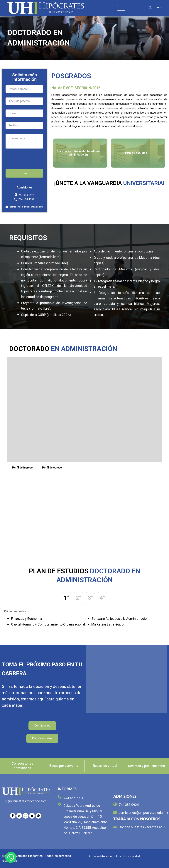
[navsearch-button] (150, 8)
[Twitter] (19, 815)
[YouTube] (32, 815)
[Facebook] (13, 815)
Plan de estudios (42, 739)
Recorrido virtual (105, 766)
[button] (11, 857)
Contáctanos (42, 726)
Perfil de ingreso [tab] (22, 468)
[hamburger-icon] (121, 8)
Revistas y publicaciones (146, 766)
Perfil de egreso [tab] (52, 468)
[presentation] (34, 162)
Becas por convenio (64, 766)
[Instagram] (26, 815)
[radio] (38, 815)
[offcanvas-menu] (159, 8)
